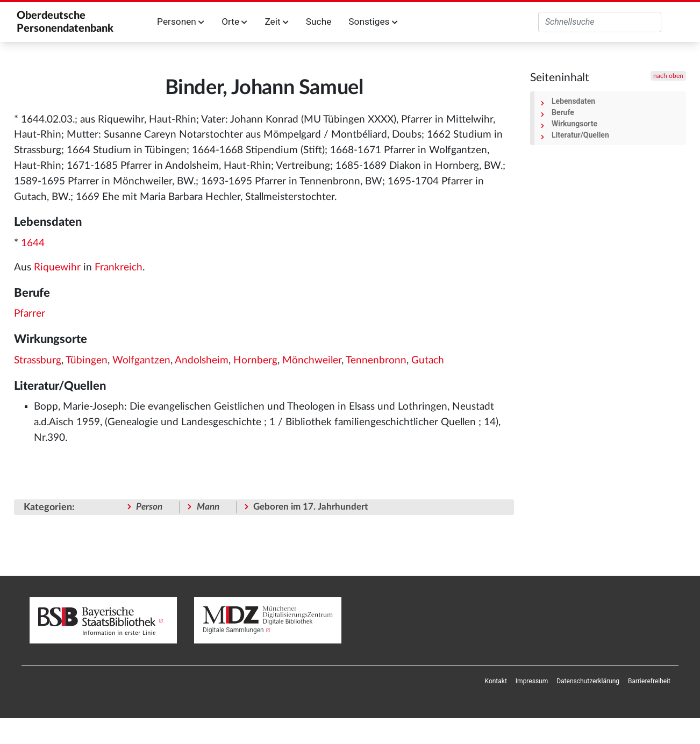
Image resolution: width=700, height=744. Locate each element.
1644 (33, 243)
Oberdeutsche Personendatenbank (65, 22)
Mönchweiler (312, 360)
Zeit (276, 22)
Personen (181, 22)
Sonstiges (373, 22)
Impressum (532, 681)
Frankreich (119, 267)
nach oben (668, 76)
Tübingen (87, 360)
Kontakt (496, 681)
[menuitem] (496, 681)
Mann (208, 507)
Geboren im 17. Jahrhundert (310, 507)
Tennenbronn (376, 360)
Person (149, 507)
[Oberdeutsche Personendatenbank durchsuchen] (600, 22)
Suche (319, 22)
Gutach (428, 360)
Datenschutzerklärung (588, 681)
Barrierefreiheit (649, 681)
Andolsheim (202, 360)
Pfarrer (30, 314)
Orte (234, 22)
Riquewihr (57, 267)
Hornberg (255, 360)
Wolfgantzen (141, 360)
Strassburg (38, 360)
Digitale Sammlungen (233, 630)
